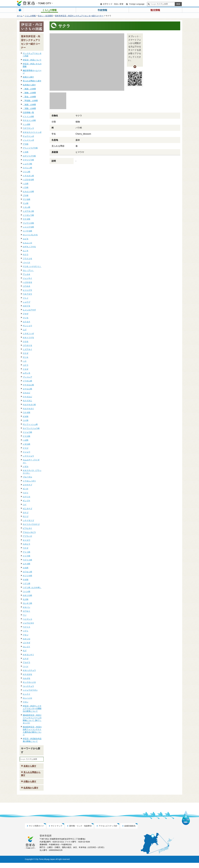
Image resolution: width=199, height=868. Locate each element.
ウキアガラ (27, 294)
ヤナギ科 (27, 219)
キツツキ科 (27, 576)
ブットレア (27, 377)
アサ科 (26, 144)
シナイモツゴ (28, 520)
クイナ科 (27, 556)
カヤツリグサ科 (29, 156)
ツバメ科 (27, 591)
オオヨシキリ (28, 655)
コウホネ (27, 286)
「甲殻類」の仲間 (30, 101)
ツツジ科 (27, 172)
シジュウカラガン (30, 690)
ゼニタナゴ (27, 509)
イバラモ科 (27, 231)
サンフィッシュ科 (30, 424)
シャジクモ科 (28, 227)
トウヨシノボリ (29, 481)
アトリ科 (27, 552)
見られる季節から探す (32, 81)
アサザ (26, 314)
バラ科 (26, 187)
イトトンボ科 (28, 116)
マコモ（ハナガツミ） (32, 266)
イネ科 (26, 152)
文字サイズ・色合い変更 (113, 4)
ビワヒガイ (27, 528)
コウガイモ (27, 345)
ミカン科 (27, 207)
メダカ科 (27, 444)
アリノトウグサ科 (30, 148)
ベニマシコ (27, 619)
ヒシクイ (27, 694)
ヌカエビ (27, 393)
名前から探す (28, 77)
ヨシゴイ (27, 647)
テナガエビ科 (28, 385)
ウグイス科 (27, 560)
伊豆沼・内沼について (32, 60)
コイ (25, 504)
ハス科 (26, 184)
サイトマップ (57, 831)
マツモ (26, 318)
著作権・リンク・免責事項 (80, 831)
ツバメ (26, 666)
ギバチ (26, 489)
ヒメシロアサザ (29, 310)
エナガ (26, 659)
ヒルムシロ (27, 243)
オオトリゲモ (28, 337)
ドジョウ (27, 452)
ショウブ (27, 302)
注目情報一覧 (28, 112)
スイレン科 (27, 168)
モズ (25, 651)
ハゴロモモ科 (28, 180)
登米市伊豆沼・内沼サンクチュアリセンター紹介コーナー (79, 16)
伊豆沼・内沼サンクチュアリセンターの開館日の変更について (32, 709)
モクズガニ (27, 401)
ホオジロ (27, 639)
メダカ (26, 466)
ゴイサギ (27, 643)
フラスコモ (27, 259)
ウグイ (26, 493)
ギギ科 (26, 416)
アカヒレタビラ (29, 532)
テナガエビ (27, 397)
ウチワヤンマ (28, 128)
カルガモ (27, 678)
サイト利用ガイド (36, 831)
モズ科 (26, 599)
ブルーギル (27, 477)
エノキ (26, 251)
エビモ (26, 239)
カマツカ (27, 497)
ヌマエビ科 (27, 389)
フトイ (26, 298)
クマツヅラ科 (28, 160)
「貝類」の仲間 (29, 108)
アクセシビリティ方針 (108, 831)
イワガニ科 (27, 381)
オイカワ (27, 540)
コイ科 (26, 420)
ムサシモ (27, 373)
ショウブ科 (27, 164)
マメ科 (26, 203)
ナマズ (26, 448)
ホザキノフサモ (29, 247)
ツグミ (26, 631)
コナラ (26, 365)
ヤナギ (26, 353)
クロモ (26, 341)
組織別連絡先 (130, 831)
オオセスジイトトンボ (32, 132)
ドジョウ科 (27, 432)
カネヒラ (27, 544)
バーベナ (27, 263)
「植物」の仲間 (29, 93)
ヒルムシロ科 (28, 191)
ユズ (25, 330)
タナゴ (26, 513)
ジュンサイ (27, 278)
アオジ (26, 635)
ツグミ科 (27, 583)
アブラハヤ (27, 536)
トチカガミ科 (28, 176)
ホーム (20, 16)
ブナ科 (26, 195)
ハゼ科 (26, 440)
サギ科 (26, 580)
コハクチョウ (28, 686)
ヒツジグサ (27, 290)
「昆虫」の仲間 (29, 97)
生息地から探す (29, 85)
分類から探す (30, 787)
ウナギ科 (27, 412)
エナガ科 (27, 564)
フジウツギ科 (28, 223)
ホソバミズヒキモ (30, 235)
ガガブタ (27, 306)
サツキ (26, 357)
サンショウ (27, 326)
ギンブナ (27, 501)
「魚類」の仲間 (29, 105)
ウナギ (26, 548)
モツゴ (26, 516)
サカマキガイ (28, 409)
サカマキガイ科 (29, 405)
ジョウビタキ (28, 623)
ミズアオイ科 (28, 211)
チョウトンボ (28, 136)
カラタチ (27, 322)
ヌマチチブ (27, 485)
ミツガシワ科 (28, 215)
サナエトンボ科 (29, 120)
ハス (25, 361)
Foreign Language (137, 4)
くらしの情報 (30, 16)
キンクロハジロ (29, 682)
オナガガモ (27, 674)
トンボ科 (27, 124)
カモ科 (26, 568)
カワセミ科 (27, 572)
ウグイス (27, 627)
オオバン (27, 607)
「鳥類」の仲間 (29, 89)
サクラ (26, 255)
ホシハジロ (27, 698)
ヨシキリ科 (27, 603)
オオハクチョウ (29, 670)
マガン (26, 702)
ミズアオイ (27, 349)
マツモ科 (27, 199)
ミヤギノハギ (28, 333)
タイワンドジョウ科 (31, 428)
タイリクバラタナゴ (31, 524)
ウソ (25, 615)
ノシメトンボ (28, 140)
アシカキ (27, 274)
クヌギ (26, 369)
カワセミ (27, 611)
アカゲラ (27, 662)
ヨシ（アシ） (28, 270)
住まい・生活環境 (45, 16)
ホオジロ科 (27, 595)
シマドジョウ (28, 456)
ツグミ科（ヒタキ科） (32, 587)
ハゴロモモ (27, 282)
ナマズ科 (27, 436)
